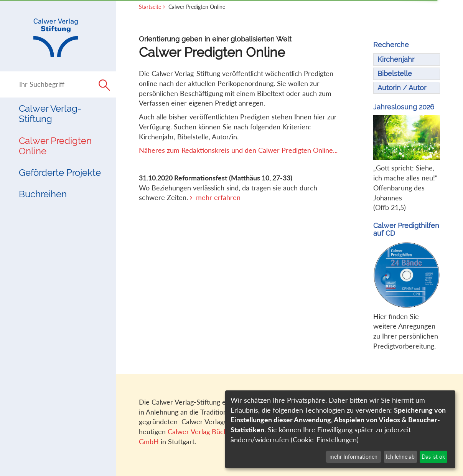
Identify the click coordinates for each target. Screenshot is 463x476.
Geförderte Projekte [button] (60, 173)
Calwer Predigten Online (55, 146)
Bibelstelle (395, 74)
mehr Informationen (353, 457)
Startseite (150, 7)
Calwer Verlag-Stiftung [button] (50, 114)
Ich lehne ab (400, 457)
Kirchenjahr (396, 59)
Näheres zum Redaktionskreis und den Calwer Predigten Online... (238, 150)
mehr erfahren (218, 197)
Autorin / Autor (402, 88)
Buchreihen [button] (43, 194)
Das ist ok (433, 457)
